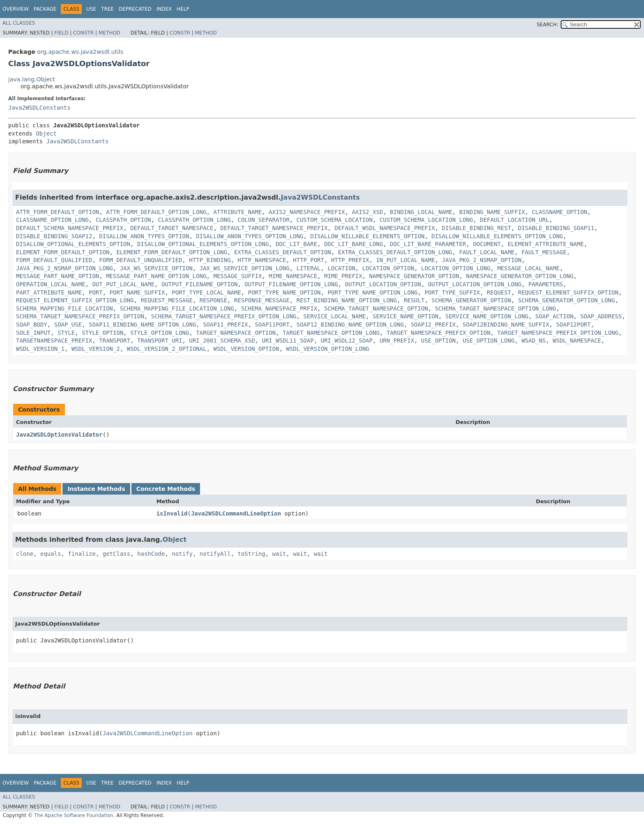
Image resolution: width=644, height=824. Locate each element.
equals (51, 554)
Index (164, 9)
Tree (107, 9)
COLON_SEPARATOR (263, 220)
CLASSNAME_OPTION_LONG (52, 220)
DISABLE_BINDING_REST (477, 228)
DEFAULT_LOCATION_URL (515, 220)
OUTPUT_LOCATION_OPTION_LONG (475, 284)
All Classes (19, 23)
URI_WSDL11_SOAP (287, 341)
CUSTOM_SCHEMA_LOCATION (335, 220)
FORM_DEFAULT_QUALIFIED (54, 260)
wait (279, 554)
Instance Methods (96, 489)
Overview (16, 9)
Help (183, 9)
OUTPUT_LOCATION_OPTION (383, 284)
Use (91, 9)
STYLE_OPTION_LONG (160, 333)
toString (252, 554)
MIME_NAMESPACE (293, 276)
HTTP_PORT (308, 260)
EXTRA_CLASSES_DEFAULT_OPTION (283, 252)
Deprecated (135, 9)
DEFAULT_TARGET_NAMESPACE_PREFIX (274, 228)
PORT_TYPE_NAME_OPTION (284, 292)
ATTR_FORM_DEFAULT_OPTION (57, 212)
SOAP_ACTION (554, 316)
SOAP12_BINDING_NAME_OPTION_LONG (350, 325)
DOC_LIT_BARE (296, 244)
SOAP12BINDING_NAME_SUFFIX (506, 325)
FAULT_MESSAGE (544, 252)
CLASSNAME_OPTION (560, 212)
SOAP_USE (68, 325)
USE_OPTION (438, 341)
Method (109, 33)
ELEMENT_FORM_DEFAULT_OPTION (63, 252)
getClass (116, 554)
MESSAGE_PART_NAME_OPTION (57, 276)
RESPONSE (213, 300)
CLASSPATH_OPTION (123, 220)
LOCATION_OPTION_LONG (456, 268)
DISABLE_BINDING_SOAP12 (54, 236)
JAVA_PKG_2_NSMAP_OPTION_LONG (64, 268)
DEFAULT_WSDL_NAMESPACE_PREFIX (384, 228)
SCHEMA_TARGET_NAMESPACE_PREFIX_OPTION (80, 316)
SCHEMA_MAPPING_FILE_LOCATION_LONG (177, 308)
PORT (96, 292)
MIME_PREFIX (343, 276)
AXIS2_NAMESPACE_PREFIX (307, 212)
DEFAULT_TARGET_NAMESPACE (172, 228)
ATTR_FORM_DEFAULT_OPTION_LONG (156, 212)
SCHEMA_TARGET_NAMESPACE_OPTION (376, 308)
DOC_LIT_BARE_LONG (353, 244)
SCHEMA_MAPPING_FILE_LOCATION (64, 308)
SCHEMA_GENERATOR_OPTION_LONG (566, 300)
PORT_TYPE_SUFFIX (452, 292)
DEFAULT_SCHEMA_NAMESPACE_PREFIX (70, 228)
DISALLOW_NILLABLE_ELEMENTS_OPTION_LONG (497, 236)
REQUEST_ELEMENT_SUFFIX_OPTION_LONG (75, 300)
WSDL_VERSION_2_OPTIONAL (167, 349)
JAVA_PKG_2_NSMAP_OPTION (482, 260)
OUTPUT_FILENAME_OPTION (199, 284)
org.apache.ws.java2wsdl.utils (80, 52)
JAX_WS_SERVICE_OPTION (156, 268)
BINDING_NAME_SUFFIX (492, 212)
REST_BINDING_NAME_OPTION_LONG (347, 300)
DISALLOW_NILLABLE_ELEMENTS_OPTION (367, 236)
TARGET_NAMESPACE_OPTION (236, 333)
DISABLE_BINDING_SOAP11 (556, 228)
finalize (82, 554)
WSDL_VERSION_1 (40, 349)
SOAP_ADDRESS (601, 316)
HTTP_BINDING (210, 260)
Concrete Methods (166, 489)
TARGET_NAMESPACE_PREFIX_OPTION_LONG (558, 333)
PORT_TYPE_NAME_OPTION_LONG (373, 292)
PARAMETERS (545, 284)
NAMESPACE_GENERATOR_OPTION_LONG (520, 276)
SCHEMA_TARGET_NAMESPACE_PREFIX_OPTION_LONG (224, 316)
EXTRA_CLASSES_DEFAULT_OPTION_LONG (395, 252)
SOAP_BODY (32, 325)
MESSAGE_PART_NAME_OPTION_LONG (156, 276)
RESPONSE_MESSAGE (262, 300)
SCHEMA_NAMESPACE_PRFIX (279, 308)
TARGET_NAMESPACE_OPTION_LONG (331, 333)
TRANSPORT (115, 341)
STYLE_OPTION (102, 333)
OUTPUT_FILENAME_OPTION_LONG (291, 284)
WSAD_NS (534, 341)
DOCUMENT (487, 244)
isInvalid (172, 513)
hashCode (151, 554)
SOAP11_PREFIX (225, 325)
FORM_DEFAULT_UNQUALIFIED (140, 260)
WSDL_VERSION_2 (96, 349)
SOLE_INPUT (33, 333)
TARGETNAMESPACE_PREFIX (54, 341)
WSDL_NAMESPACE (577, 341)
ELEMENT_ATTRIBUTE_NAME (546, 244)
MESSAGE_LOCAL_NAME (529, 268)
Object (46, 133)
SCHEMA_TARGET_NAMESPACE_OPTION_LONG (496, 308)
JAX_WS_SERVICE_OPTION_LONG (245, 268)
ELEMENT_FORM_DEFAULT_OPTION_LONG (172, 252)
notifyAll (215, 554)
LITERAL (309, 268)
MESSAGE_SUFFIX (237, 276)
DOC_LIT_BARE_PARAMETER (428, 244)
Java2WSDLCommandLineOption (236, 513)
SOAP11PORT (272, 325)
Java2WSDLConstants (39, 108)
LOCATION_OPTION (388, 268)
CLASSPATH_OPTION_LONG (194, 220)
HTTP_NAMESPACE (262, 260)
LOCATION (342, 268)
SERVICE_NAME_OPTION (405, 316)
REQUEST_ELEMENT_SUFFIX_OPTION (568, 292)
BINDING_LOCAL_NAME (421, 212)
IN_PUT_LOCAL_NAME (406, 260)
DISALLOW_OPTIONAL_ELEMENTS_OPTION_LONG (203, 244)
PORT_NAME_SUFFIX (137, 292)
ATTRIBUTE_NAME (237, 212)
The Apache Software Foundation (74, 815)
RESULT (414, 300)
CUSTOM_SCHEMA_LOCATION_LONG (426, 220)
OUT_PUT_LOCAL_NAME (123, 284)
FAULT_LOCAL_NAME (487, 252)
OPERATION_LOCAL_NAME (51, 284)
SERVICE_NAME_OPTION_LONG (487, 316)
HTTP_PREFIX (350, 260)
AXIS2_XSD (368, 212)
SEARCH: (548, 25)
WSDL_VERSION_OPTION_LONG (328, 349)
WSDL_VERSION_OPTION (246, 349)
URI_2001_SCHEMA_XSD (222, 341)
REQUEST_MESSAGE (166, 300)
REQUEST (499, 292)
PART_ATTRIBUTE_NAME (49, 292)
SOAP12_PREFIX (433, 325)
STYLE (66, 333)
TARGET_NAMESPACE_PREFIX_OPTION (438, 333)
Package (45, 9)
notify (182, 554)
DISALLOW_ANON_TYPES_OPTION (144, 236)
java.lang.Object (32, 79)
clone (25, 554)
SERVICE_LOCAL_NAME (335, 316)
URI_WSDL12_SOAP (347, 341)
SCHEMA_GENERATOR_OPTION (471, 300)
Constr (83, 33)
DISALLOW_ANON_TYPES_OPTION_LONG (250, 236)
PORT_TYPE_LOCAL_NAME (206, 292)
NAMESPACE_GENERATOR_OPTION (414, 276)
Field (61, 33)
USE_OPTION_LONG (488, 341)
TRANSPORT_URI (160, 341)
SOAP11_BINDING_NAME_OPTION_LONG (142, 325)
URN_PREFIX (397, 341)
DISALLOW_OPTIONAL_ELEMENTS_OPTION (73, 244)
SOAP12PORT (573, 325)
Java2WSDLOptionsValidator (59, 435)
